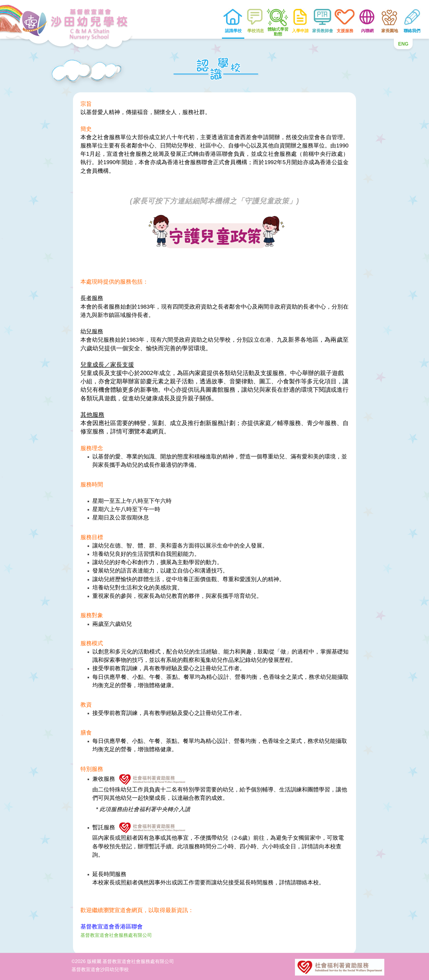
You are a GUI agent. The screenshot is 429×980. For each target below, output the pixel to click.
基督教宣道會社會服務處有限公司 (116, 935)
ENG (403, 44)
